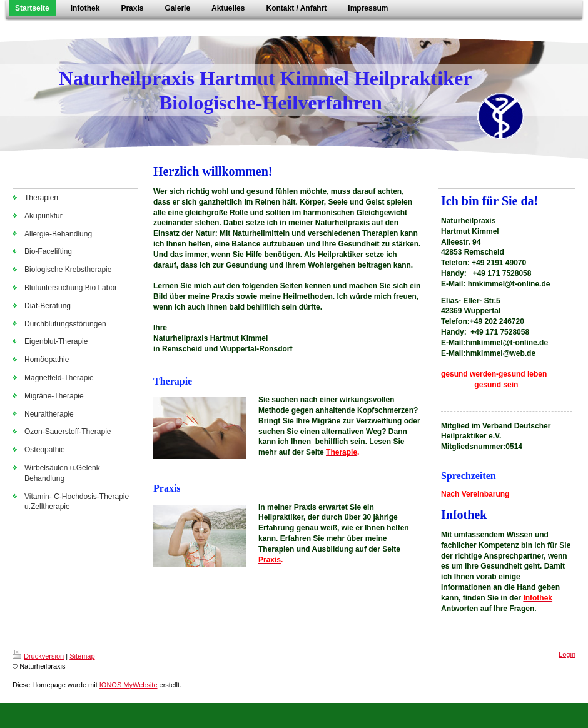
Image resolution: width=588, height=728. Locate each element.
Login (567, 654)
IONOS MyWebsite (129, 685)
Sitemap (82, 656)
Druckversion (38, 656)
